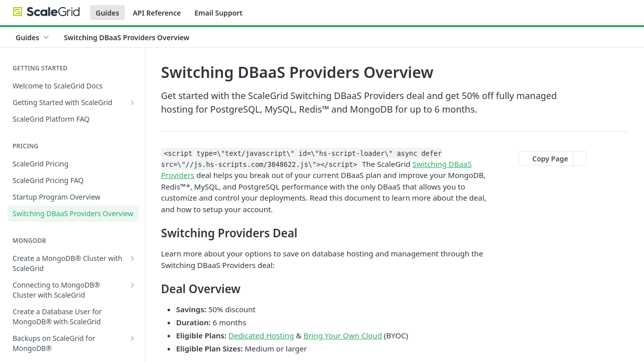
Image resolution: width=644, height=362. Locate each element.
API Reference (157, 13)
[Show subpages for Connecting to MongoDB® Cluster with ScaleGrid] (132, 285)
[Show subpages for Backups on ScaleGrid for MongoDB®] (132, 338)
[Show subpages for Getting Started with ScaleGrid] (132, 103)
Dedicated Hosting (261, 335)
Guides (107, 13)
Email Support (218, 13)
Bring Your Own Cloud (343, 335)
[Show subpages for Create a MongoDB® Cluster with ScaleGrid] (132, 258)
